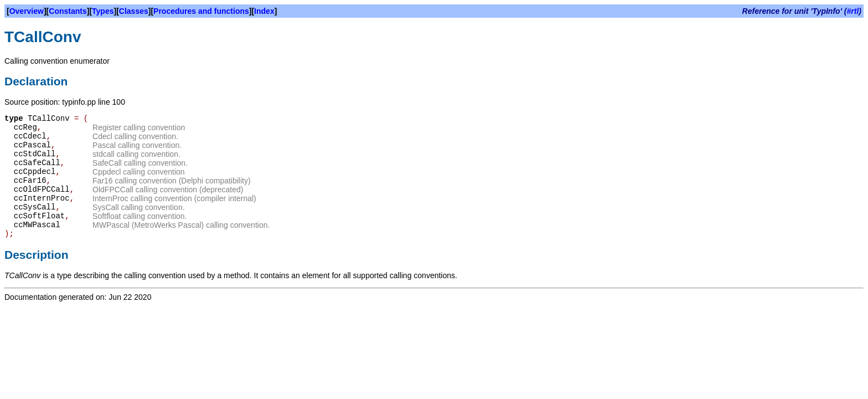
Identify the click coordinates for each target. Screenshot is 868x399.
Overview (27, 11)
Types (103, 11)
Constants (68, 11)
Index (264, 11)
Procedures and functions (201, 11)
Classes (134, 11)
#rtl (853, 11)
